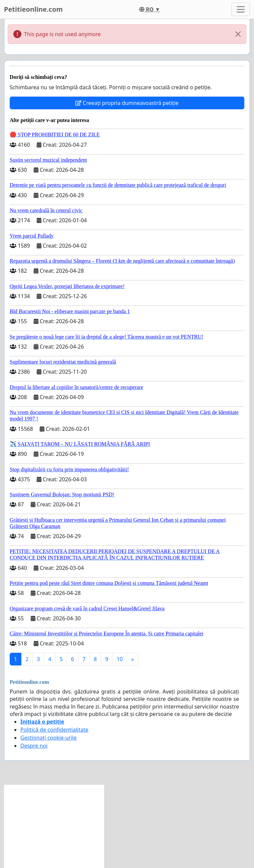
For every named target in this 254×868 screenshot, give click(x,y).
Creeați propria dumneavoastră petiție (127, 103)
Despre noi (34, 746)
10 (119, 659)
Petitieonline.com (33, 9)
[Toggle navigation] (241, 9)
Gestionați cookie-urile (49, 738)
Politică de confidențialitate (54, 730)
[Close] (238, 34)
